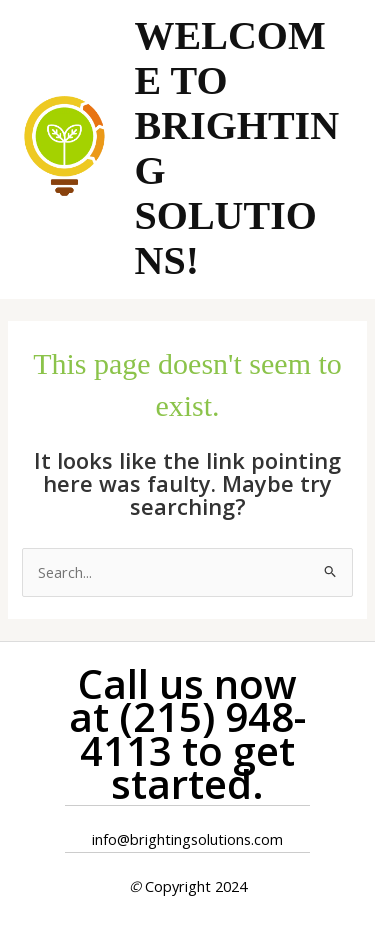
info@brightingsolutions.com (187, 839)
